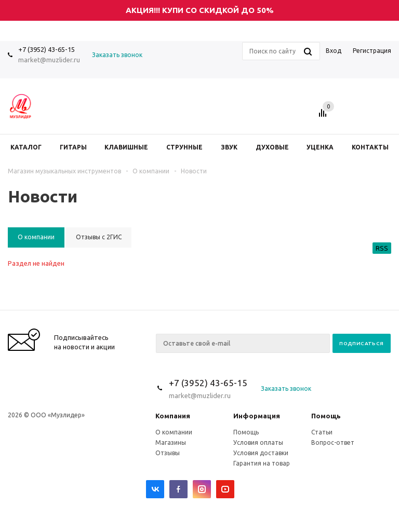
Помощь (326, 416)
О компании (174, 432)
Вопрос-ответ (333, 442)
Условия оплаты (258, 442)
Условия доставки (261, 453)
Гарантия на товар (262, 463)
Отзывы (168, 453)
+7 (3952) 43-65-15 (46, 49)
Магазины (171, 442)
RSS (382, 248)
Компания (173, 416)
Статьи (322, 432)
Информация (257, 416)
